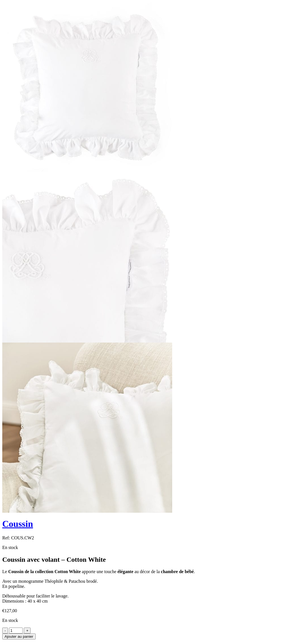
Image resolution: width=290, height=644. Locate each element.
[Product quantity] (16, 631)
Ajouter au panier (19, 636)
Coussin (18, 524)
